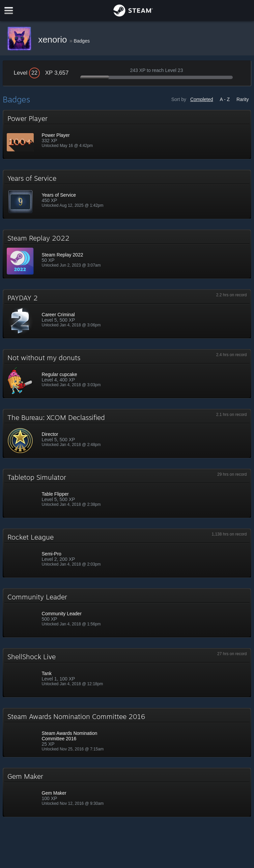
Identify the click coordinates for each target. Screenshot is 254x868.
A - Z (225, 99)
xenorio (54, 40)
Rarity (243, 99)
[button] (127, 134)
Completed (202, 99)
